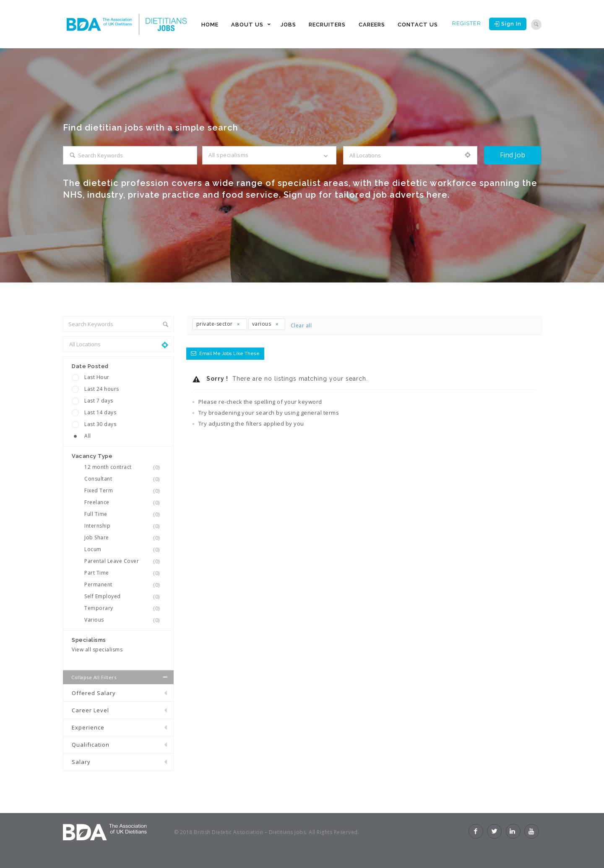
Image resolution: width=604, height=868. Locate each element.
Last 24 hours (102, 389)
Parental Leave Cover (125, 561)
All (88, 436)
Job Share (125, 538)
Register (467, 23)
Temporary (125, 608)
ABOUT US (247, 25)
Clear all (301, 325)
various (266, 324)
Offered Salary (94, 693)
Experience (88, 727)
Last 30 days (100, 424)
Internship (125, 526)
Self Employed (125, 596)
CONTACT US (418, 25)
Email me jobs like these (229, 354)
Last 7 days (99, 401)
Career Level (90, 710)
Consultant (125, 479)
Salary (81, 762)
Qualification (91, 745)
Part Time (125, 573)
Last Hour (97, 377)
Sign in (508, 24)
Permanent (125, 585)
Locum (125, 549)
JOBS (288, 25)
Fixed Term (125, 491)
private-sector (219, 324)
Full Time (125, 514)
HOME (210, 25)
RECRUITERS (327, 25)
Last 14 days (100, 412)
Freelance (125, 502)
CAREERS (372, 25)
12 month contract (125, 467)
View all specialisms (97, 650)
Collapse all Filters (120, 677)
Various (125, 620)
